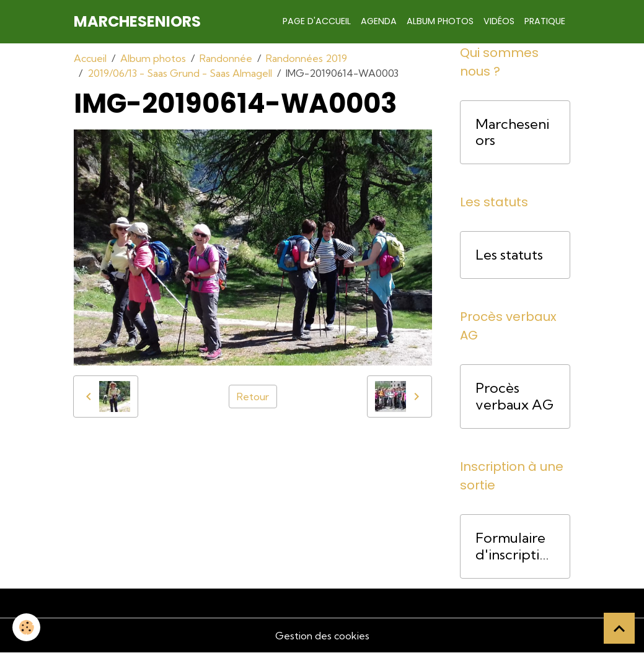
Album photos (440, 21)
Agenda (379, 21)
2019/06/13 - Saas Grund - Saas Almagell (180, 73)
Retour (253, 397)
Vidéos (499, 21)
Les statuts (509, 255)
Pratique (545, 21)
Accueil (90, 58)
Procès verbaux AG (514, 397)
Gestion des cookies (322, 636)
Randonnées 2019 (307, 58)
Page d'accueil (317, 21)
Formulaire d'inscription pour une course (512, 546)
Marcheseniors (512, 133)
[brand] (137, 22)
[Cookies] (26, 627)
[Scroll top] (619, 628)
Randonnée (226, 58)
